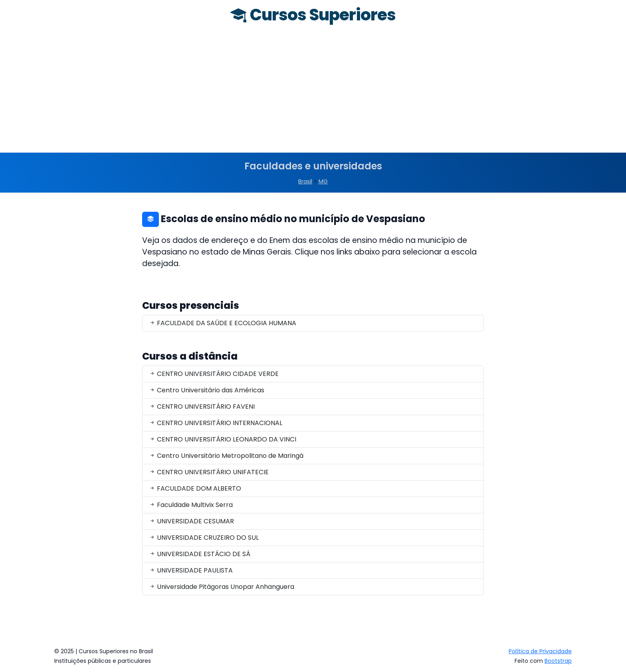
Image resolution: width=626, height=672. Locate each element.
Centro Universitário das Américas (207, 390)
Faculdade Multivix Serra (191, 505)
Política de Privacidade (540, 651)
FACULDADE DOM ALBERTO (195, 488)
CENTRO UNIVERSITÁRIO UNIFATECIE (209, 472)
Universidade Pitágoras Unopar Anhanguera (222, 587)
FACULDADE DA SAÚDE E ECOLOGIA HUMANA (223, 323)
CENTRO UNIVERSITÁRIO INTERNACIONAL (216, 423)
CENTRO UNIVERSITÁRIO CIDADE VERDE (214, 374)
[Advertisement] (313, 93)
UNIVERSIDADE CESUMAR (191, 521)
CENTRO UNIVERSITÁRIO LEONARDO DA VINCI (223, 439)
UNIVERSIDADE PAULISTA (191, 570)
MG (323, 181)
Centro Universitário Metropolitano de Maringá (226, 456)
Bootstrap (558, 661)
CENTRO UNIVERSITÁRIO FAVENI (202, 407)
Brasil (305, 181)
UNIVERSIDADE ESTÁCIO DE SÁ (200, 554)
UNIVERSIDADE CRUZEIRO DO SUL (204, 538)
